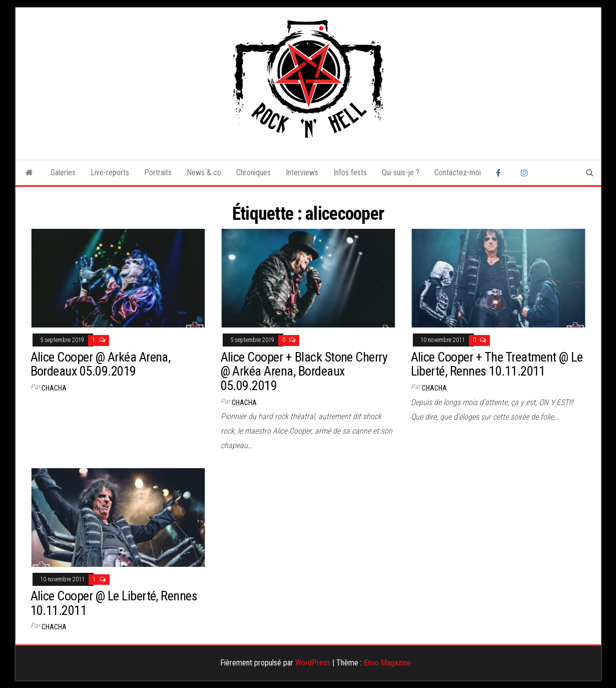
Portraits (158, 173)
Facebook (501, 173)
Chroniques (253, 173)
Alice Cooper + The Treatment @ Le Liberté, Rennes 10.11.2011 (497, 364)
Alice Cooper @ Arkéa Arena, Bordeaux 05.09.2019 (101, 364)
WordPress (313, 663)
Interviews (302, 173)
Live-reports (110, 173)
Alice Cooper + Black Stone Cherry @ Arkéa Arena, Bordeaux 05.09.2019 (304, 371)
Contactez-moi (458, 173)
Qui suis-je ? (401, 173)
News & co (204, 173)
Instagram (526, 173)
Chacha (54, 388)
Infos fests (350, 173)
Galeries (63, 173)
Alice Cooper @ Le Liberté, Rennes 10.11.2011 (114, 603)
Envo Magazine (387, 663)
